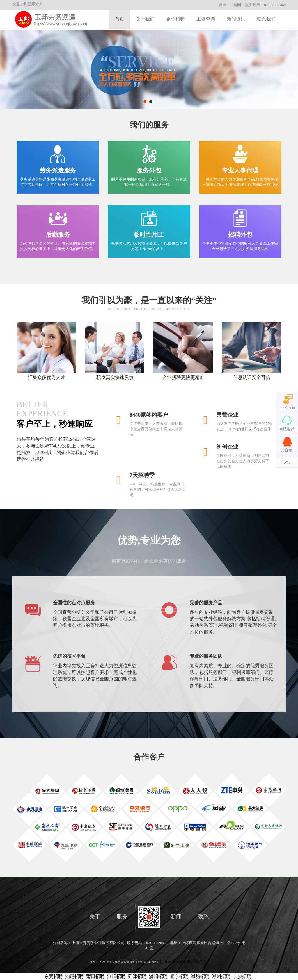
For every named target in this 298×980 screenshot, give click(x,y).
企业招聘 (175, 19)
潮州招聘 (221, 976)
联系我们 (266, 19)
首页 (223, 5)
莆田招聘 (95, 976)
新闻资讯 (236, 19)
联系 (203, 917)
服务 (122, 917)
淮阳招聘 (116, 976)
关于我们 (145, 19)
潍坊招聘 (200, 976)
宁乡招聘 (242, 976)
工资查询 (206, 19)
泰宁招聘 (179, 976)
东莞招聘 (54, 976)
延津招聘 (137, 976)
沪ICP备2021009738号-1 (184, 961)
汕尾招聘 (74, 976)
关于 (95, 917)
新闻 (237, 5)
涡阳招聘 (158, 976)
